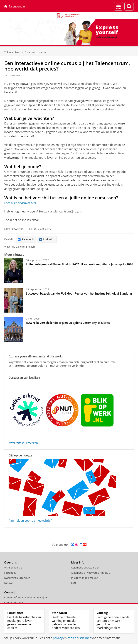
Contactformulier (14, 603)
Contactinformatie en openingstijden (26, 597)
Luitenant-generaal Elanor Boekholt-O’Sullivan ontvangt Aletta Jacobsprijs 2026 (79, 264)
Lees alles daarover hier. (21, 203)
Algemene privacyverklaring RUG (91, 573)
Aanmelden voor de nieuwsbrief (30, 521)
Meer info (78, 562)
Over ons (30, 52)
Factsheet (10, 573)
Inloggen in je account (84, 578)
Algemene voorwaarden (85, 568)
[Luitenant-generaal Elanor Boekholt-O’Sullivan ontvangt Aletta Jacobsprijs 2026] (14, 271)
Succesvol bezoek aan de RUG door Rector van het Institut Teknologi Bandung (79, 294)
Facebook (26, 239)
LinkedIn (47, 239)
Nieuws (43, 52)
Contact (10, 592)
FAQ (74, 583)
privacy (58, 638)
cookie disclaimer (79, 638)
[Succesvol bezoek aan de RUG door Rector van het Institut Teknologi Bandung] (14, 300)
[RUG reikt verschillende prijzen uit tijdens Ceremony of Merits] (14, 329)
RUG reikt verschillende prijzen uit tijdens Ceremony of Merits (68, 323)
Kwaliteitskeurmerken (23, 443)
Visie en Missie (13, 568)
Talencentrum (16, 6)
